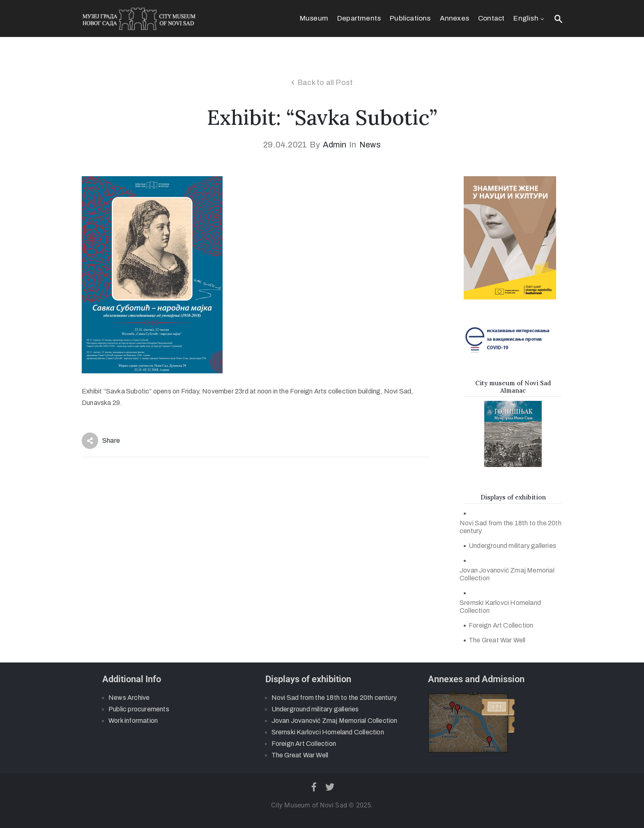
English (529, 18)
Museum (314, 18)
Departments (359, 18)
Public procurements (139, 709)
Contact (491, 18)
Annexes (454, 18)
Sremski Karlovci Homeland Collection (500, 607)
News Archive (129, 698)
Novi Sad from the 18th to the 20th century (511, 527)
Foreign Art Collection (501, 625)
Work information (133, 721)
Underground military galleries (512, 546)
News (370, 145)
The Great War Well (497, 640)
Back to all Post (325, 83)
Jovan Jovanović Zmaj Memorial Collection (507, 574)
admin (335, 145)
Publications (410, 18)
